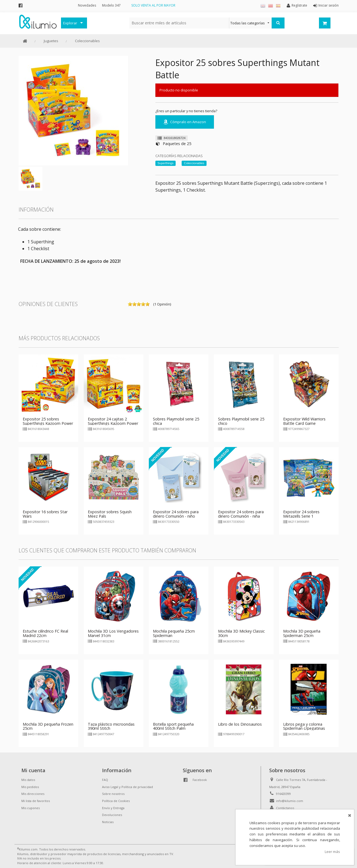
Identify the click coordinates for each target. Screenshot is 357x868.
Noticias (108, 822)
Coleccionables (87, 41)
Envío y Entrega (113, 808)
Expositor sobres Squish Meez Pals (110, 514)
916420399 (283, 794)
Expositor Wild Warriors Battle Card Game (304, 421)
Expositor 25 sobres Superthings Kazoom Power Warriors (48, 423)
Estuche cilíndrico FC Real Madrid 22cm (45, 633)
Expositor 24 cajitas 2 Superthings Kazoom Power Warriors (113, 423)
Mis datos (28, 780)
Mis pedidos (30, 787)
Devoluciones (112, 815)
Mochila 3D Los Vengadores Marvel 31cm (113, 633)
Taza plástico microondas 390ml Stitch (111, 726)
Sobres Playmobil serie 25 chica (176, 421)
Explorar (70, 23)
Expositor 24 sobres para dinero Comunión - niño (176, 514)
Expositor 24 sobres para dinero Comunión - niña (241, 514)
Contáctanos (285, 808)
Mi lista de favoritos (36, 801)
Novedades (87, 5)
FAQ (105, 780)
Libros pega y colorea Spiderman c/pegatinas (304, 726)
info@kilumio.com (290, 801)
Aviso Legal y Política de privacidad (127, 787)
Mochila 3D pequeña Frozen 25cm (48, 726)
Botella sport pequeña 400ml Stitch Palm (173, 726)
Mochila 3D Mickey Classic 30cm (241, 633)
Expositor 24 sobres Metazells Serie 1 (301, 514)
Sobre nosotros (113, 794)
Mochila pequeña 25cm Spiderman (174, 633)
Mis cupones (31, 808)
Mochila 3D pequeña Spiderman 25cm (302, 633)
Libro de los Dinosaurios (240, 724)
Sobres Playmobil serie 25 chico (241, 421)
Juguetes (51, 41)
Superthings (166, 163)
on (130, 304)
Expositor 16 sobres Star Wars (45, 514)
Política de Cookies (116, 801)
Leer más (332, 852)
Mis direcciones (33, 794)
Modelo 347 (111, 5)
